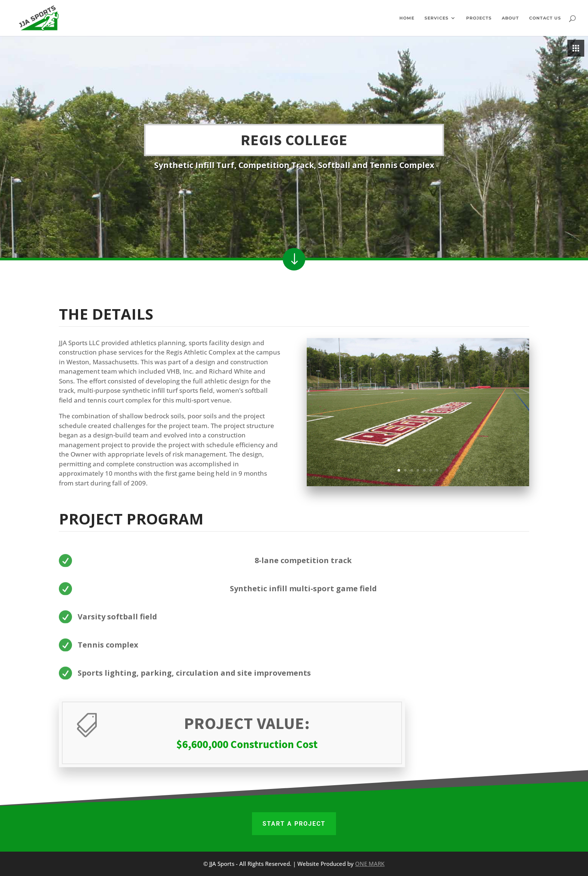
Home (407, 18)
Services (436, 18)
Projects (479, 18)
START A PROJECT (294, 824)
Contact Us (545, 18)
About (510, 18)
